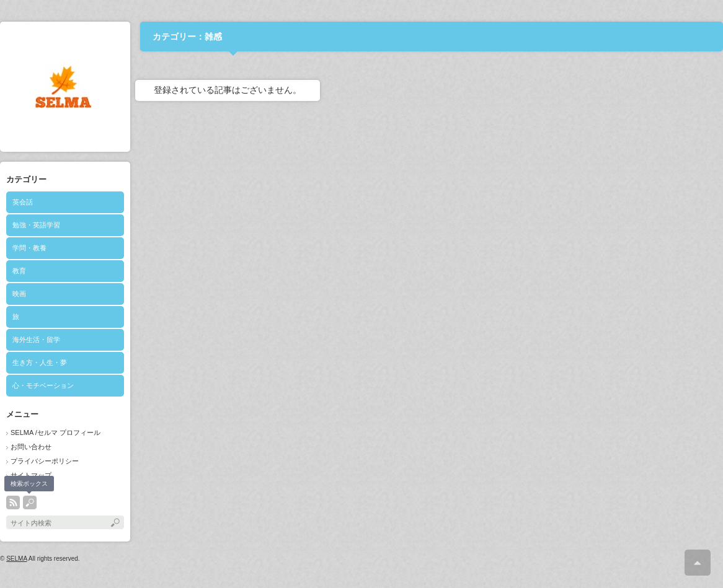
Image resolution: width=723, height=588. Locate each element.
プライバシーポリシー (45, 461)
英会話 (23, 202)
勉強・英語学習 (36, 225)
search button (30, 502)
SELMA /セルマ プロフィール (55, 432)
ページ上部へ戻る (698, 563)
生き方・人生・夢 (40, 362)
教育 (19, 271)
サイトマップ (31, 475)
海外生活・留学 (36, 340)
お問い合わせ (31, 447)
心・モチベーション (43, 385)
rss (13, 502)
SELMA (16, 559)
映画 (19, 294)
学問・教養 (29, 248)
